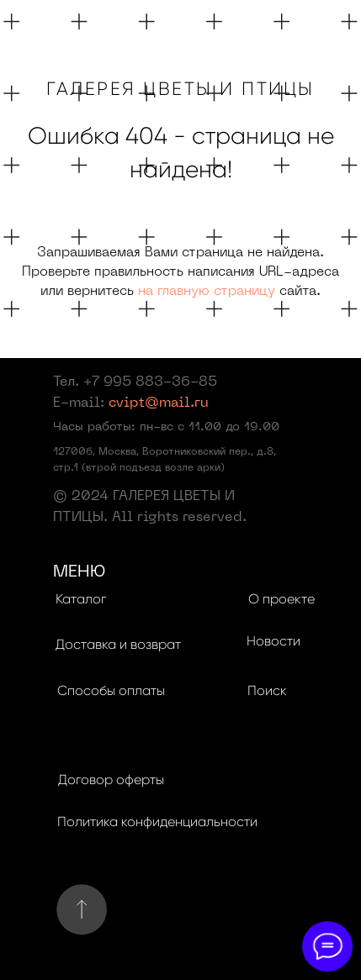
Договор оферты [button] (111, 780)
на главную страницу (207, 292)
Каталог (81, 599)
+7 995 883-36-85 (150, 382)
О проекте (281, 599)
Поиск (267, 690)
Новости (273, 641)
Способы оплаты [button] (111, 690)
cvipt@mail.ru (159, 403)
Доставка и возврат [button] (118, 644)
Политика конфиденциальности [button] (157, 822)
